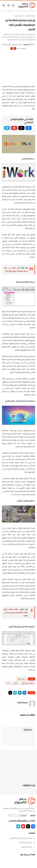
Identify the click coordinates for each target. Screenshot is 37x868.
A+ (15, 48)
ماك (8, 683)
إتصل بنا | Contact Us (27, 842)
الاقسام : (32, 816)
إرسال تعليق (28, 730)
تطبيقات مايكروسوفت (27, 683)
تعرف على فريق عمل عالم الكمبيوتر (22, 838)
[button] (24, 693)
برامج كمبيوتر (19, 16)
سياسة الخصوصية (28, 847)
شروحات (15, 683)
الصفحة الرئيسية (30, 16)
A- (12, 48)
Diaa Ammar (27, 45)
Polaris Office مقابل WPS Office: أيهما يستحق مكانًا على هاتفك (16, 613)
